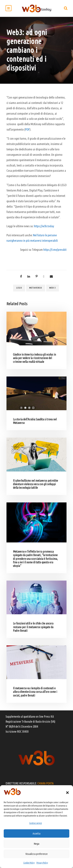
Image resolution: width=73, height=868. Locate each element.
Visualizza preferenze (36, 854)
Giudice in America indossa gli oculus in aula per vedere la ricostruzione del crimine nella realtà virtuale (34, 358)
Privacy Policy (42, 863)
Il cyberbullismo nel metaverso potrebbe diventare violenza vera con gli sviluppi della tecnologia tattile (35, 484)
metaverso (36, 288)
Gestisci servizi (36, 823)
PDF (27, 129)
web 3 (53, 288)
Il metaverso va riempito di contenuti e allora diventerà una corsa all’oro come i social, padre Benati (35, 692)
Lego (19, 288)
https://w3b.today (44, 226)
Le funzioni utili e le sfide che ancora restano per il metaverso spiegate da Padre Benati (33, 627)
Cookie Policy (29, 863)
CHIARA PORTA (45, 783)
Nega (36, 844)
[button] (67, 793)
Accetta (36, 833)
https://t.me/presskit (55, 250)
